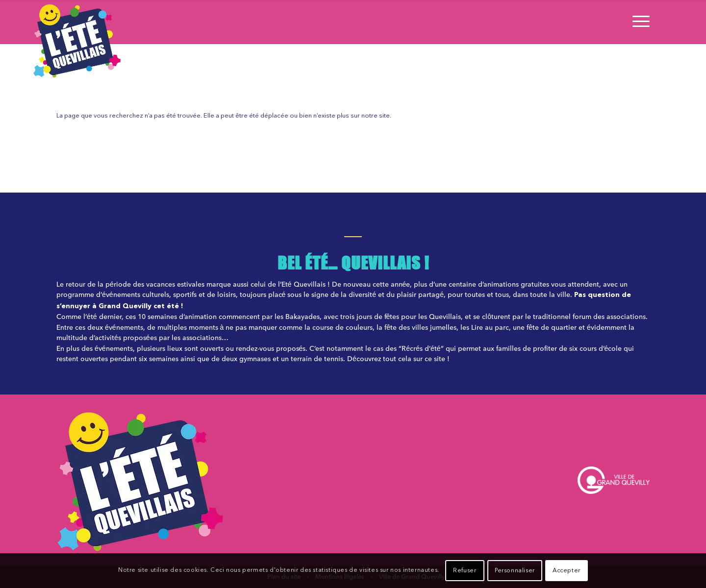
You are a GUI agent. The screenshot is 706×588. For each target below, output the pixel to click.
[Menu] (638, 22)
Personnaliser (515, 571)
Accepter (567, 571)
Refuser (465, 571)
